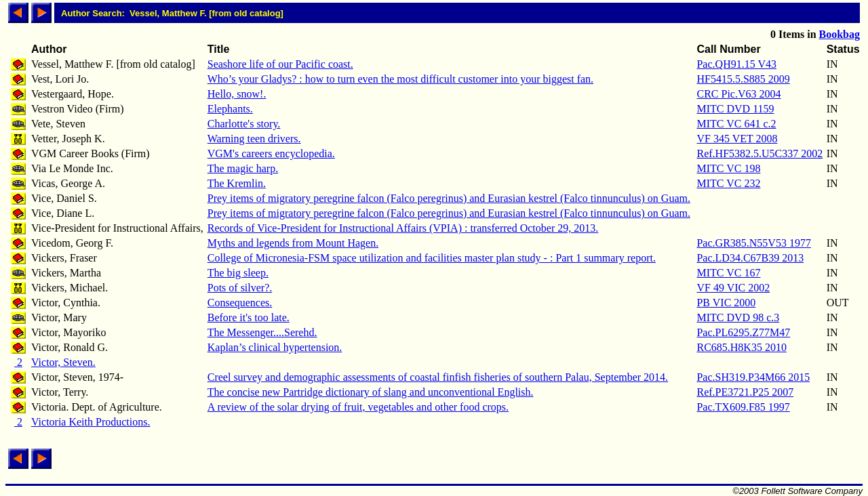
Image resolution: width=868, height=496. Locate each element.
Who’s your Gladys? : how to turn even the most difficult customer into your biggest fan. (400, 79)
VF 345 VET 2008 (737, 139)
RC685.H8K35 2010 (741, 347)
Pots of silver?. (240, 288)
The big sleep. (238, 273)
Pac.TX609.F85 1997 (743, 407)
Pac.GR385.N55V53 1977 (753, 243)
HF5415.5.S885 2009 (743, 79)
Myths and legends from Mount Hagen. (293, 243)
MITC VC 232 (728, 183)
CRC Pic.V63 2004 (738, 94)
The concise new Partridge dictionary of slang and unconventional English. (371, 392)
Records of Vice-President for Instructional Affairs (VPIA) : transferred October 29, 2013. (403, 228)
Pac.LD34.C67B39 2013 (750, 258)
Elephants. (230, 109)
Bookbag (840, 34)
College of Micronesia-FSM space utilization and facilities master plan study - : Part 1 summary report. (432, 258)
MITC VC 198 (728, 168)
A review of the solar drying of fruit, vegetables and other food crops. (358, 407)
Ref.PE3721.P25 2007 (745, 392)
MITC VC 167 (728, 273)
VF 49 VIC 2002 (733, 288)
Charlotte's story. (244, 124)
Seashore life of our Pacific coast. (280, 64)
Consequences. (240, 303)
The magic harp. (243, 168)
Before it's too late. (249, 317)
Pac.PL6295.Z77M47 (743, 332)
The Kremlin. (237, 183)
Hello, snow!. (237, 94)
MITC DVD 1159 (735, 109)
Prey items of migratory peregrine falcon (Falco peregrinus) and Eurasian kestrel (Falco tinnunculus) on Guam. (449, 198)
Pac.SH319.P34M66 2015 (753, 377)
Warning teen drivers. (254, 139)
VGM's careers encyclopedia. (271, 153)
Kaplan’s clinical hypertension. (275, 347)
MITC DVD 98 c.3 (738, 317)
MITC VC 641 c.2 (736, 124)
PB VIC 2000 (726, 303)
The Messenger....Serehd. (262, 332)
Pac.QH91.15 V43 (736, 64)
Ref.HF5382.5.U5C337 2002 (759, 153)
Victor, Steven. (63, 362)
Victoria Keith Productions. (91, 422)
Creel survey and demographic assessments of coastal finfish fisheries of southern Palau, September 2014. (438, 377)
